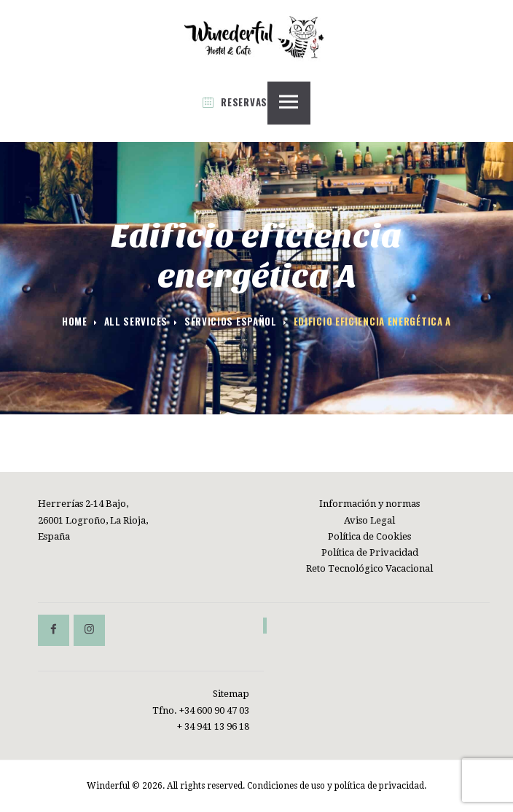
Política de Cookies (369, 536)
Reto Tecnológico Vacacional (369, 568)
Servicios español (231, 322)
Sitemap (231, 694)
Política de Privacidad (370, 552)
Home (75, 322)
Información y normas (369, 504)
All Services (136, 321)
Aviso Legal (369, 520)
